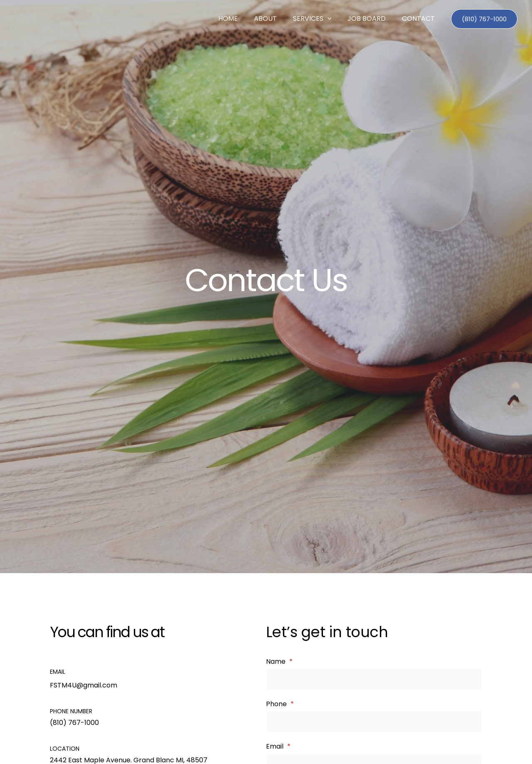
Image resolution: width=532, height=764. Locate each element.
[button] (334, 19)
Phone (280, 704)
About (275, 19)
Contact (420, 19)
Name (279, 661)
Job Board (371, 19)
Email (278, 747)
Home (240, 19)
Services (319, 19)
